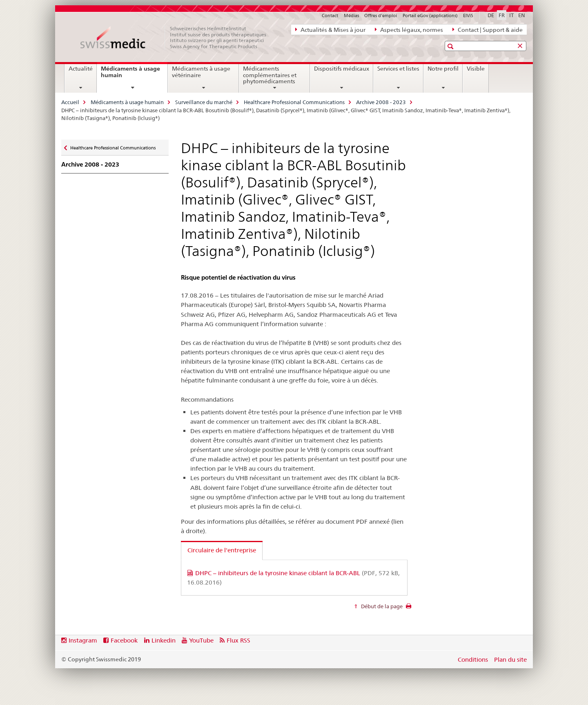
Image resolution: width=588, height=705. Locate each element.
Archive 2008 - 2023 (381, 102)
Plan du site (510, 659)
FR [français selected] (502, 15)
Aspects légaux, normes (409, 29)
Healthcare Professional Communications (294, 102)
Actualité (81, 69)
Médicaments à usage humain (130, 75)
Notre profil (443, 69)
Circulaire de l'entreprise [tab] (222, 550)
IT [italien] (511, 15)
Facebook (124, 640)
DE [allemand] (491, 15)
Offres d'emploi (381, 16)
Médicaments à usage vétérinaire (201, 72)
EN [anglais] (522, 15)
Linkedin (164, 640)
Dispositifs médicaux (342, 69)
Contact (330, 16)
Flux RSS (238, 640)
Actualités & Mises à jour (330, 29)
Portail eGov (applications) (430, 16)
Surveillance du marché (204, 102)
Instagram (83, 640)
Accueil (70, 102)
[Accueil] (178, 38)
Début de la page (381, 606)
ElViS (468, 16)
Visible (476, 69)
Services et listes (398, 69)
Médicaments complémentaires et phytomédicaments (270, 75)
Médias (351, 16)
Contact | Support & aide (488, 29)
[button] (451, 46)
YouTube (201, 640)
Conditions (473, 659)
